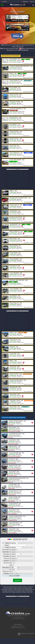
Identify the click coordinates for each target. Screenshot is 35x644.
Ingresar (31, 2)
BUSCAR (17, 580)
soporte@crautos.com (20, 628)
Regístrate (25, 2)
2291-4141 (4, 2)
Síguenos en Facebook (27, 633)
